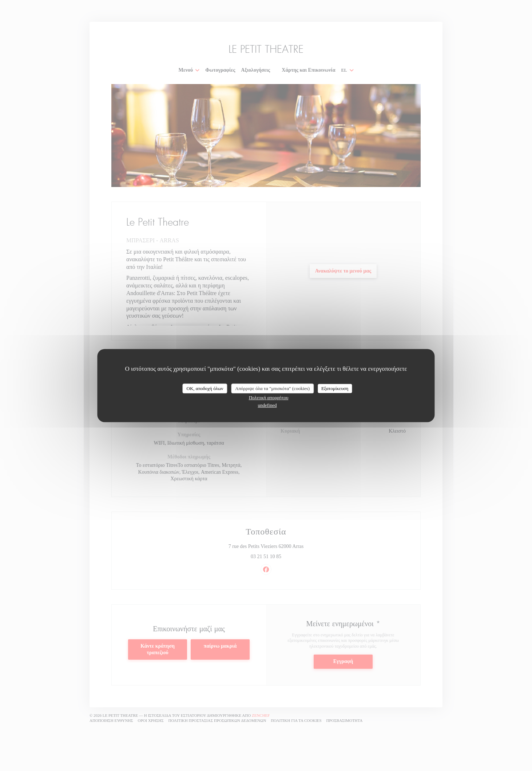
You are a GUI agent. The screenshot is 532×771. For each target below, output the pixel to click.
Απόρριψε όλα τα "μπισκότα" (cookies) (272, 388)
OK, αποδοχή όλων (205, 388)
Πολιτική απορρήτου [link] (269, 398)
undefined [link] (267, 405)
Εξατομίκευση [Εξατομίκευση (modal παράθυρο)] (335, 388)
